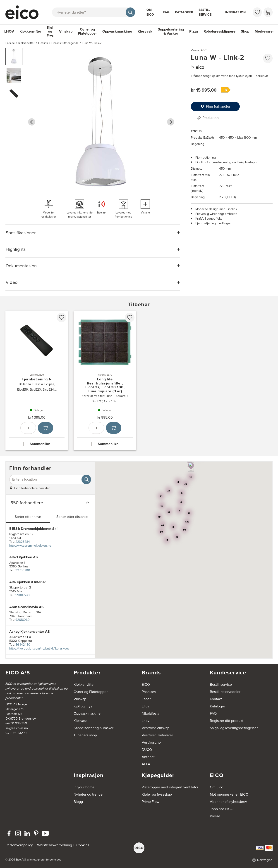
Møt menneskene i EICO (229, 794)
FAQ (166, 12)
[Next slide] (171, 122)
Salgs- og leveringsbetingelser (234, 728)
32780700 (23, 570)
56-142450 (23, 645)
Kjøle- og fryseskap (157, 794)
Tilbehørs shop (85, 735)
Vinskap (66, 31)
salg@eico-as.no (17, 728)
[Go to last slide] (32, 122)
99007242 (23, 595)
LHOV (9, 31)
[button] (14, 56)
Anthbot (148, 757)
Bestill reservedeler (225, 692)
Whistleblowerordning (55, 845)
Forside (10, 43)
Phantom (149, 692)
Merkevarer (264, 31)
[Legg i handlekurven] (46, 428)
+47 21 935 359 (16, 723)
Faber (146, 699)
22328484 (23, 542)
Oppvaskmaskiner (117, 31)
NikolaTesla (150, 713)
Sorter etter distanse (72, 517)
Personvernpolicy (20, 845)
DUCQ (147, 750)
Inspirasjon (235, 12)
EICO (146, 684)
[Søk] (130, 12)
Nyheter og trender (89, 794)
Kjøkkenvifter (30, 31)
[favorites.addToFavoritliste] (268, 58)
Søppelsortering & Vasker (171, 31)
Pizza (194, 31)
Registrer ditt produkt (227, 721)
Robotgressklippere (219, 31)
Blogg (78, 802)
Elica (145, 706)
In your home (84, 787)
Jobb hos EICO (222, 809)
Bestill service (205, 12)
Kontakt (216, 699)
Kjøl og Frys (50, 31)
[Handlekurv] (268, 12)
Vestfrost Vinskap (156, 728)
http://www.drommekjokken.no (30, 546)
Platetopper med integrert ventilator (170, 787)
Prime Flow (151, 802)
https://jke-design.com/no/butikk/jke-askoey (39, 649)
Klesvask (145, 31)
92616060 (23, 620)
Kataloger (184, 12)
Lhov (146, 721)
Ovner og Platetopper (87, 31)
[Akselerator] (23, 12)
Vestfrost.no (151, 742)
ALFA (146, 764)
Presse (215, 816)
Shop (245, 31)
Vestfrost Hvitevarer (157, 735)
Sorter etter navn (28, 517)
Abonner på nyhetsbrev (228, 802)
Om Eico (150, 12)
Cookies (83, 845)
